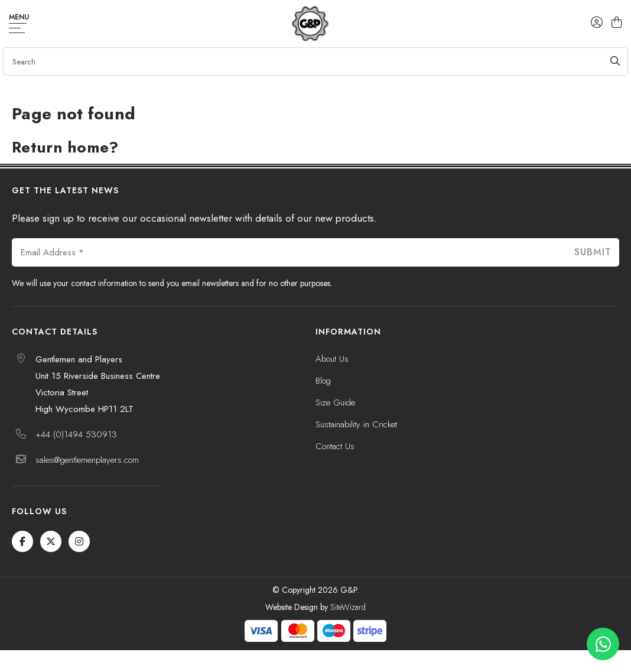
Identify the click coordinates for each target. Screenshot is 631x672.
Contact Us (335, 446)
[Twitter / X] (51, 541)
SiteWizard (348, 607)
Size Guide (335, 402)
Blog (323, 381)
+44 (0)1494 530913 (76, 434)
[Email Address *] (289, 252)
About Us (332, 359)
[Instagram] (79, 541)
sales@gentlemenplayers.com (87, 460)
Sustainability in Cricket (356, 424)
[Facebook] (22, 541)
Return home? (65, 147)
